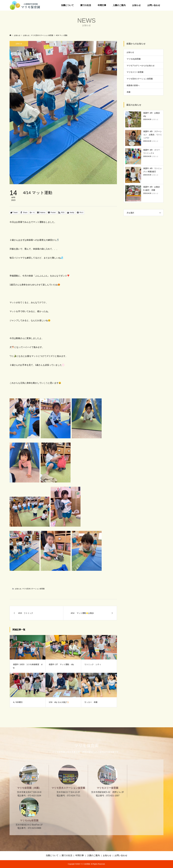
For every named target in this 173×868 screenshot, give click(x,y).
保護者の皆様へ (133, 85)
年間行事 (102, 5)
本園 (128, 92)
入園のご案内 (119, 5)
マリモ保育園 (86, 746)
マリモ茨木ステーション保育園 (33, 589)
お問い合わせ (154, 5)
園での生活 (86, 5)
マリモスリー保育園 (135, 72)
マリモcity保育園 (134, 59)
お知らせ (136, 5)
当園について (67, 5)
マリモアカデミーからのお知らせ (141, 66)
